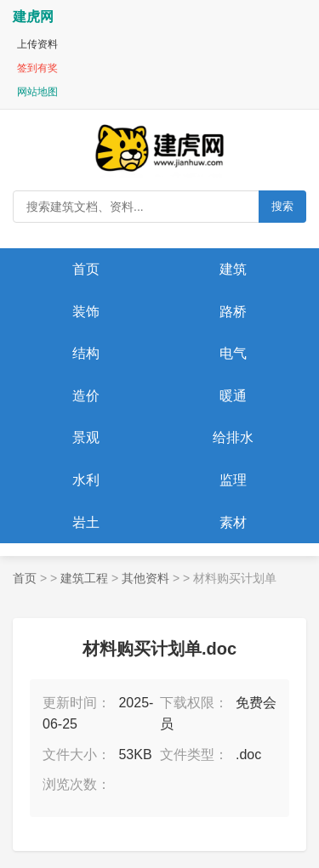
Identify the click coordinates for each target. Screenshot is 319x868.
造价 (86, 396)
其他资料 (145, 578)
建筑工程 (84, 578)
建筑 (233, 269)
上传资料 (37, 44)
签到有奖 (37, 68)
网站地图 (37, 92)
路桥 (233, 312)
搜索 (282, 206)
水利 (86, 480)
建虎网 (33, 17)
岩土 (86, 522)
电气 (233, 353)
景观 (86, 437)
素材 (233, 522)
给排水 (233, 437)
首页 (86, 269)
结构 (86, 353)
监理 (233, 480)
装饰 (86, 312)
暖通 (233, 396)
